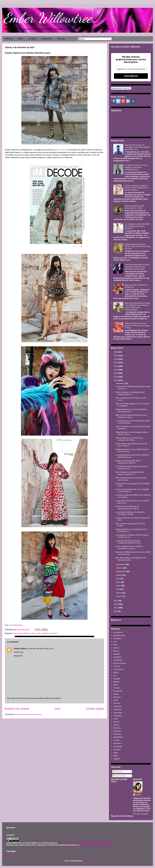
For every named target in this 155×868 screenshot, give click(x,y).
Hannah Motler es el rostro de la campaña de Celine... (129, 439)
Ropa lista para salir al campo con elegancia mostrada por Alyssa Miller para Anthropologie (138, 306)
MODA (20, 39)
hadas (116, 694)
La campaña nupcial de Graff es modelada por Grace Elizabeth (137, 226)
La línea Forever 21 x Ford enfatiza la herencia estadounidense (136, 167)
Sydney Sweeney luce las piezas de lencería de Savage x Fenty (137, 325)
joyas (116, 700)
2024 (116, 359)
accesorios (118, 632)
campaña (117, 657)
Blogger (86, 861)
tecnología (118, 746)
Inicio (58, 709)
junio (118, 582)
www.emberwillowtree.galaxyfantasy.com (97, 845)
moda (38, 633)
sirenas (116, 740)
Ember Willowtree (48, 18)
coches (116, 666)
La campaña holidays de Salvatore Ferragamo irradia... (130, 513)
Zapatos (117, 759)
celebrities (118, 660)
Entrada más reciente (17, 709)
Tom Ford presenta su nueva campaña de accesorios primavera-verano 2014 (137, 267)
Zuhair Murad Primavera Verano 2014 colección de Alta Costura (138, 246)
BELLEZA (61, 39)
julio (118, 579)
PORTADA (9, 39)
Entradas (118, 772)
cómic (116, 672)
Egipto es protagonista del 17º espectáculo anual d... (128, 462)
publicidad (46, 633)
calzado (117, 654)
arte (115, 642)
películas (117, 731)
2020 (116, 373)
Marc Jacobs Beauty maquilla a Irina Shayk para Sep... (131, 416)
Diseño (27, 633)
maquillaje (118, 713)
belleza (116, 648)
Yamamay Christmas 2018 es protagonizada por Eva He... (128, 542)
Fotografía (118, 691)
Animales (117, 638)
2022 (116, 366)
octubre (120, 568)
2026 (116, 352)
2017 (116, 601)
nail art (116, 722)
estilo (33, 633)
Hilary (138, 795)
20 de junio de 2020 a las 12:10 (40, 649)
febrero (119, 596)
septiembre (121, 571)
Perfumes (117, 734)
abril (118, 589)
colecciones (18, 633)
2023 (116, 363)
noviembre (121, 564)
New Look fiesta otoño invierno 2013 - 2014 (134, 207)
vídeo (116, 756)
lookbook (117, 706)
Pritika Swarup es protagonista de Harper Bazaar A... (130, 393)
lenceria (117, 703)
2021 (116, 370)
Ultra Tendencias (16, 625)
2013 (116, 611)
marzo (119, 593)
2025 (116, 356)
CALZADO (32, 39)
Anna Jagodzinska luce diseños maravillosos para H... (129, 547)
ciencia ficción (120, 663)
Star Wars (117, 743)
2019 (116, 377)
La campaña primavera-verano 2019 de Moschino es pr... (132, 456)
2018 (116, 380)
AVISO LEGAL (12, 854)
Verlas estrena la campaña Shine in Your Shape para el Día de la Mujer (137, 188)
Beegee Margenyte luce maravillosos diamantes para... (131, 410)
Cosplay (117, 679)
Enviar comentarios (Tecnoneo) (29, 714)
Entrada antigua (95, 709)
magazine (117, 709)
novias (116, 725)
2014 (116, 608)
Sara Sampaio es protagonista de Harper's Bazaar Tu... (130, 473)
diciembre (121, 383)
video (116, 753)
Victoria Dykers (20, 649)
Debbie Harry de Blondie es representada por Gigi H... (128, 508)
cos (115, 675)
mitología (117, 716)
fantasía (117, 688)
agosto (119, 575)
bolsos (116, 651)
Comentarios (119, 776)
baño (115, 645)
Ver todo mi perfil (140, 814)
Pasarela (117, 728)
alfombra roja (119, 635)
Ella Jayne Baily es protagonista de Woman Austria (131, 559)
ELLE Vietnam (62, 150)
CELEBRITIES (47, 39)
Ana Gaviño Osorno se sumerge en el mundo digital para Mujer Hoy (137, 147)
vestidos (54, 633)
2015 (116, 604)
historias (117, 697)
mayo (119, 586)
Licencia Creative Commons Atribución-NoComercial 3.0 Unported (86, 843)
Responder (18, 656)
